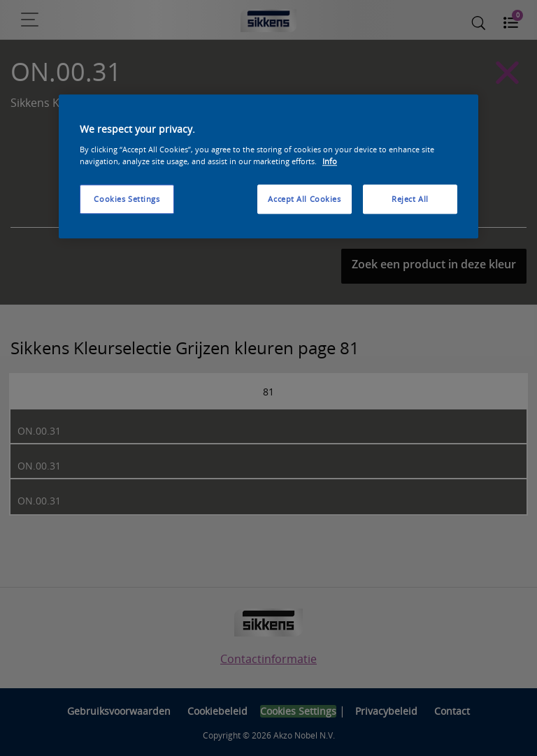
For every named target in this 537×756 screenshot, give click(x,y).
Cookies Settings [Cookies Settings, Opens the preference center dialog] (127, 199)
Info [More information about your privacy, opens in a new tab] (330, 161)
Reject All (410, 199)
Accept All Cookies (304, 199)
